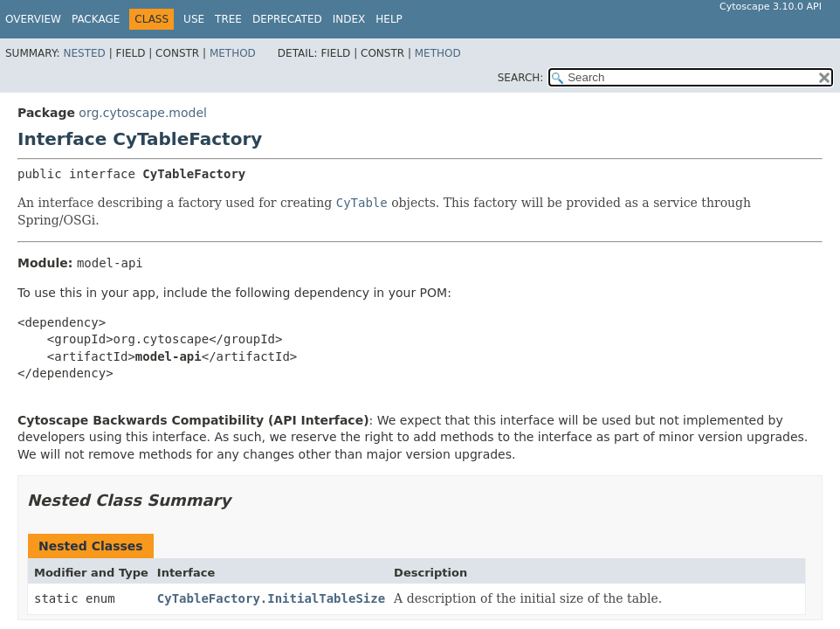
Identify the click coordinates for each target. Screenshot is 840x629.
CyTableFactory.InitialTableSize (271, 598)
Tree (228, 19)
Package (96, 19)
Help (389, 19)
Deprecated (287, 19)
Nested (84, 53)
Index (349, 19)
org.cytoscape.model (143, 113)
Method (233, 53)
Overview (33, 19)
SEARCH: (521, 78)
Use (194, 19)
